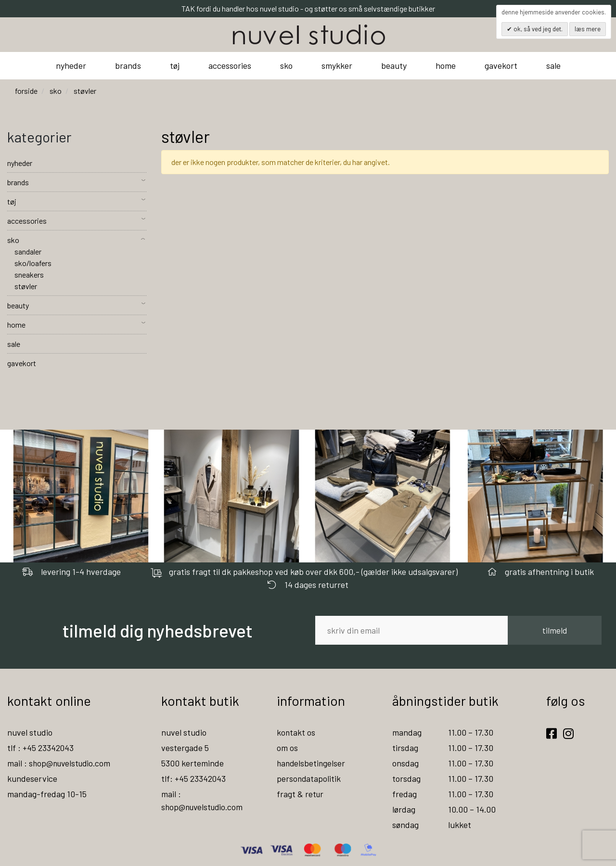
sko (286, 65)
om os (287, 748)
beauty (394, 65)
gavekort (501, 65)
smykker (337, 65)
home (446, 65)
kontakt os (296, 732)
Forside (26, 91)
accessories (230, 65)
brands (128, 65)
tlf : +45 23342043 (41, 748)
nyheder (71, 65)
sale (553, 65)
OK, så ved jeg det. (537, 29)
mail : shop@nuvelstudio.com (61, 763)
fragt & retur (301, 794)
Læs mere (588, 29)
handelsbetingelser (312, 763)
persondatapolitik (309, 778)
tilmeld (555, 630)
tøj (175, 65)
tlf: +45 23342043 (194, 778)
